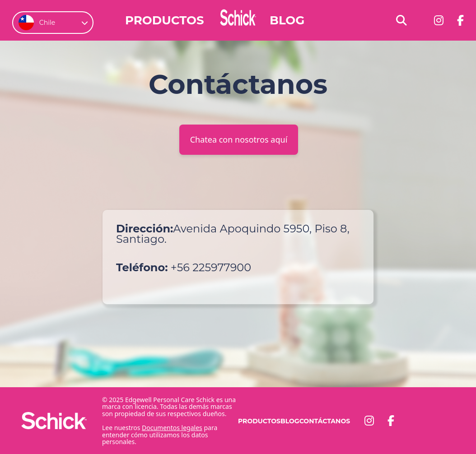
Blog (287, 20)
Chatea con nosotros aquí (239, 139)
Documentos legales (172, 428)
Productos (165, 20)
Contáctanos (325, 421)
